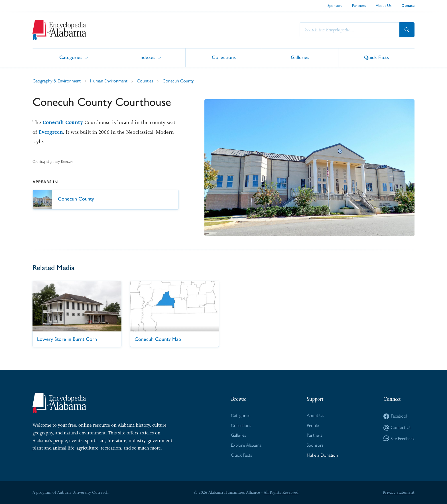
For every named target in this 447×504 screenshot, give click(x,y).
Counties (145, 81)
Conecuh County (178, 81)
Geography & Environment (57, 81)
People (313, 425)
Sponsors (335, 5)
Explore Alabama (246, 445)
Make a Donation (322, 455)
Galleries (300, 57)
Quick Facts (376, 57)
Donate (408, 6)
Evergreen (51, 132)
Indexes (147, 57)
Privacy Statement (399, 492)
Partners (359, 5)
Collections (224, 57)
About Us (384, 5)
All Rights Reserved (281, 492)
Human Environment (109, 81)
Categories (71, 57)
